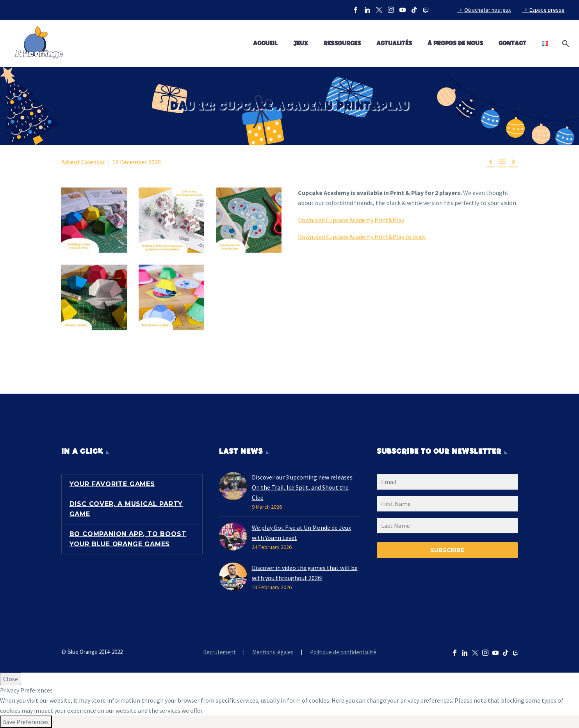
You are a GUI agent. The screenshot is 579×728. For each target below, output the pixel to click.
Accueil (265, 44)
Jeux (301, 44)
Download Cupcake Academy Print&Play (351, 219)
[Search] (564, 44)
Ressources (342, 44)
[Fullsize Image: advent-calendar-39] (171, 220)
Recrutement (219, 653)
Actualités (394, 44)
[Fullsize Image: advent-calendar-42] (171, 297)
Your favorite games (112, 484)
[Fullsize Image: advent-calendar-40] (249, 220)
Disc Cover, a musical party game (126, 509)
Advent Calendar (83, 162)
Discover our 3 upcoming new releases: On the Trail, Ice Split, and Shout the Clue (303, 487)
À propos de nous (455, 44)
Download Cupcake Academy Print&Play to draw (362, 236)
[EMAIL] (447, 483)
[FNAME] (447, 505)
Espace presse (547, 10)
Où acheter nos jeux (487, 10)
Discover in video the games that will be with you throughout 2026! (305, 573)
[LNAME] (447, 527)
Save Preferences (26, 722)
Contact (512, 44)
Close (11, 679)
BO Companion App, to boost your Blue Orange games (128, 539)
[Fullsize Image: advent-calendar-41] (94, 297)
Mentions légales (273, 653)
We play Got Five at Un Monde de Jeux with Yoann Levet (301, 533)
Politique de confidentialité (343, 653)
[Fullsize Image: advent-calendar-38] (94, 220)
